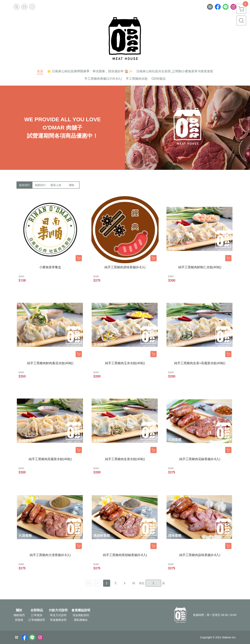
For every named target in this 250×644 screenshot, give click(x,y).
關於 (19, 610)
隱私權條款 (81, 620)
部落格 (19, 620)
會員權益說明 (81, 610)
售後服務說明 (58, 620)
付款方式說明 (58, 610)
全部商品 (37, 610)
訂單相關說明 (37, 620)
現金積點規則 (81, 615)
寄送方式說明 (58, 615)
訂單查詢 (37, 615)
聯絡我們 (19, 615)
